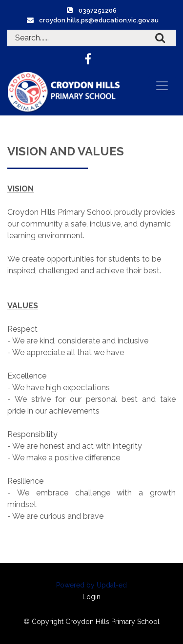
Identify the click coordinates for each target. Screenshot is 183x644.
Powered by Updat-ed (91, 585)
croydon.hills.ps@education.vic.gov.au (99, 20)
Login (91, 597)
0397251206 (98, 10)
